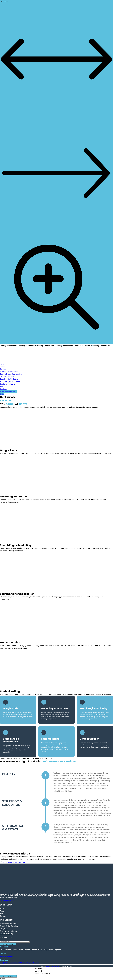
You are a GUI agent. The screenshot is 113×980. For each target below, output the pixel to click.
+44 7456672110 (6, 956)
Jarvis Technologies (53, 966)
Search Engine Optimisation (11, 374)
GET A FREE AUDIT (8, 976)
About (2, 366)
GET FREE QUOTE (8, 944)
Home (2, 364)
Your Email (38, 971)
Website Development (9, 371)
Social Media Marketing (9, 379)
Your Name (38, 969)
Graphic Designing (7, 376)
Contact (3, 389)
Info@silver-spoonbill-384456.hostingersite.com (19, 963)
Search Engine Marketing (10, 382)
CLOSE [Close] (2, 979)
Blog (2, 387)
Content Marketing (8, 384)
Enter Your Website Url (42, 974)
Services (3, 369)
